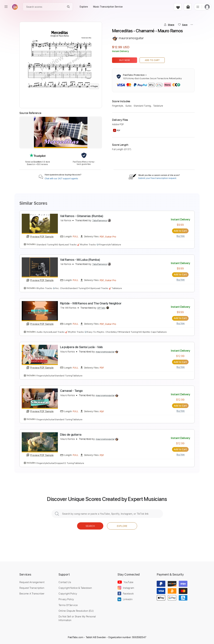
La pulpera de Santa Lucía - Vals (81, 347)
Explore (122, 526)
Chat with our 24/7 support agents (61, 179)
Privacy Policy (66, 599)
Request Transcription (32, 588)
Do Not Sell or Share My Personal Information (77, 618)
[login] (207, 7)
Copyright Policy (68, 593)
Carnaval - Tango (71, 391)
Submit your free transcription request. (157, 178)
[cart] (188, 7)
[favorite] (178, 7)
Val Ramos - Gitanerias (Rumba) (82, 216)
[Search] (68, 7)
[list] (198, 7)
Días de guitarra (71, 434)
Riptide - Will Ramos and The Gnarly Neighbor (91, 303)
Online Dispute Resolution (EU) (76, 611)
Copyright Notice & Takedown (75, 588)
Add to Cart (152, 60)
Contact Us (65, 582)
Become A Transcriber (32, 593)
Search (90, 526)
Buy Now (125, 60)
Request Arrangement (32, 582)
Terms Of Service (68, 605)
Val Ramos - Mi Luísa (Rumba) (80, 260)
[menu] (6, 7)
